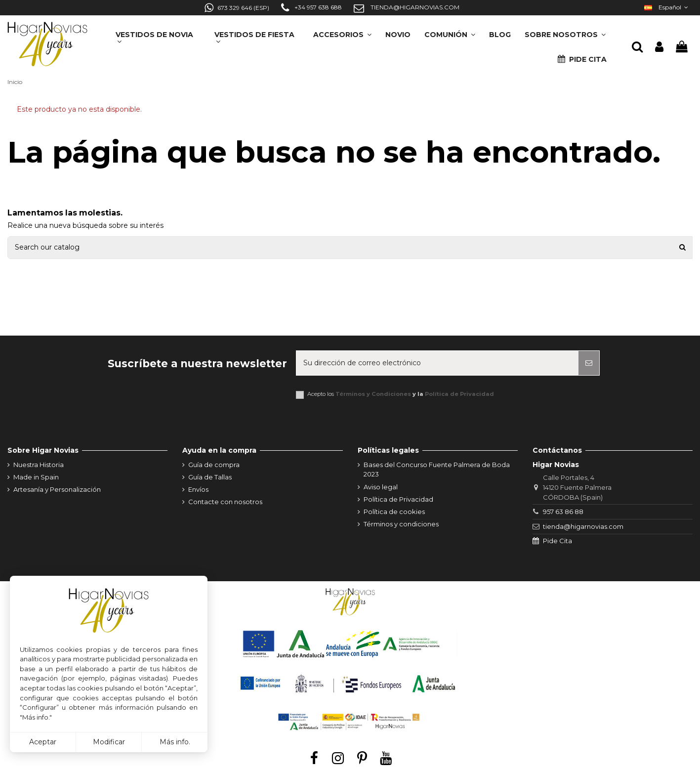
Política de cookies (394, 512)
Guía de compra (214, 465)
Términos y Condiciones (373, 394)
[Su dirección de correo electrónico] (437, 363)
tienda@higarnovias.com (583, 526)
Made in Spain (36, 477)
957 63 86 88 (563, 512)
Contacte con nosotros (225, 502)
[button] (565, 31)
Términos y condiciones (401, 524)
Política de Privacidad (459, 394)
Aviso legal (381, 487)
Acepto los (401, 394)
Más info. (175, 742)
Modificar (109, 742)
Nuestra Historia (39, 465)
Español (667, 7)
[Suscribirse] (589, 363)
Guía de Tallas (210, 477)
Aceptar (43, 742)
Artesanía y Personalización (57, 489)
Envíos (198, 489)
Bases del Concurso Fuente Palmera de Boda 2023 (437, 470)
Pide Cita (557, 541)
